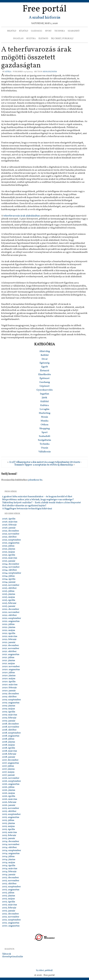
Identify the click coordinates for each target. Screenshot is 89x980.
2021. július (8, 657)
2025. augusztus (11, 543)
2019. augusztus (11, 703)
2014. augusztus (11, 853)
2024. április (9, 579)
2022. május (9, 630)
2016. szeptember (12, 781)
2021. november (11, 648)
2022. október (10, 615)
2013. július (8, 893)
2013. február (9, 908)
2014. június (9, 860)
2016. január (9, 805)
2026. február (9, 525)
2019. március (10, 715)
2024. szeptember (12, 573)
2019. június (9, 706)
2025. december (11, 531)
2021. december (11, 645)
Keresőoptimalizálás (12, 957)
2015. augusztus (11, 817)
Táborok (7, 954)
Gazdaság (37, 31)
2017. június (8, 769)
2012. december (11, 914)
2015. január (9, 838)
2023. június (9, 594)
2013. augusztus (11, 890)
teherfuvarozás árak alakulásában (22, 216)
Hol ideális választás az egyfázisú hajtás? (24, 506)
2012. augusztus (11, 923)
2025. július (8, 546)
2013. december (11, 878)
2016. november (11, 778)
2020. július (8, 673)
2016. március (10, 799)
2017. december (10, 760)
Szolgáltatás (50, 72)
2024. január (9, 582)
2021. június (9, 660)
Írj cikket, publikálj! (62, 39)
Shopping (45, 429)
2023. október (9, 588)
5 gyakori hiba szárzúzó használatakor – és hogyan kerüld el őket (37, 497)
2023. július (8, 591)
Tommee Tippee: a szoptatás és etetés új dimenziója (44, 465)
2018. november (11, 727)
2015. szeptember (11, 814)
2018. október (9, 730)
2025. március (10, 558)
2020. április (9, 682)
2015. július (8, 820)
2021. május (8, 664)
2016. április (9, 796)
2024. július (8, 576)
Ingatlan (18, 39)
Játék (44, 398)
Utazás (45, 448)
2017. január (9, 775)
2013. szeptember (12, 887)
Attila (8, 72)
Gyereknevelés (44, 390)
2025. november (11, 534)
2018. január (9, 757)
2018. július (8, 739)
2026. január (9, 528)
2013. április (9, 902)
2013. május (8, 899)
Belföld (12, 31)
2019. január (9, 721)
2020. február (10, 688)
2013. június (9, 896)
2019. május (9, 709)
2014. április (9, 866)
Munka (44, 421)
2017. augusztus (11, 763)
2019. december (11, 694)
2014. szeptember (12, 850)
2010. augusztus (11, 926)
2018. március (10, 751)
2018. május (8, 745)
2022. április (9, 633)
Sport (48, 31)
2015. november (11, 808)
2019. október (9, 697)
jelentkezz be (35, 480)
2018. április (9, 748)
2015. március (10, 832)
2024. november (11, 567)
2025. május (9, 552)
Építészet (44, 378)
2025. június (9, 549)
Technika (60, 31)
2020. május (9, 679)
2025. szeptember (12, 540)
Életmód (43, 39)
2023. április (9, 600)
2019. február (9, 718)
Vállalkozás (45, 452)
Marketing (45, 413)
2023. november (11, 585)
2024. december (11, 564)
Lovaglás (44, 409)
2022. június (9, 627)
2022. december (11, 609)
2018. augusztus (11, 736)
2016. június (9, 790)
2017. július (8, 766)
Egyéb (45, 367)
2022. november (11, 612)
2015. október (9, 811)
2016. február (9, 802)
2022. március (10, 636)
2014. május (9, 863)
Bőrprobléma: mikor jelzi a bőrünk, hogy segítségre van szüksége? (38, 500)
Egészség (44, 363)
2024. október (10, 570)
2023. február (9, 603)
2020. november (11, 667)
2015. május (8, 826)
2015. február (9, 835)
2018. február (9, 754)
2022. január (9, 642)
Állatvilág (45, 351)
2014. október (10, 847)
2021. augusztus (11, 654)
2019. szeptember (12, 700)
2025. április (9, 555)
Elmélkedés (44, 375)
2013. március (10, 905)
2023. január (9, 606)
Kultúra (31, 39)
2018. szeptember (12, 733)
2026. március (10, 522)
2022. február (9, 639)
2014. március (10, 869)
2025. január (9, 561)
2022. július (8, 624)
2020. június (9, 676)
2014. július (8, 856)
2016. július (8, 787)
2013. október (9, 884)
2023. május (9, 597)
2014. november (11, 844)
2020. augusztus (11, 670)
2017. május (8, 772)
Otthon (44, 425)
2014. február (9, 872)
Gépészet (44, 386)
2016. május (9, 793)
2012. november (11, 917)
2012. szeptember (12, 920)
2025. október (9, 537)
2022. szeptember (12, 618)
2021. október (9, 651)
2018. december (11, 724)
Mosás (44, 417)
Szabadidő (74, 31)
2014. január (9, 875)
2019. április (9, 712)
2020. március (10, 685)
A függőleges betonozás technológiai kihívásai (27, 509)
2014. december (11, 841)
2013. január (9, 911)
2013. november (11, 881)
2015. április (9, 829)
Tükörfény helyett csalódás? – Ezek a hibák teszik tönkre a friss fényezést (41, 503)
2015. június (9, 823)
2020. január (9, 691)
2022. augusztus (11, 621)
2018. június (9, 742)
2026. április (9, 519)
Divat (45, 359)
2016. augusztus (11, 784)
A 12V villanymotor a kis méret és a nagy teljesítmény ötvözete (45, 462)
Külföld (24, 31)
